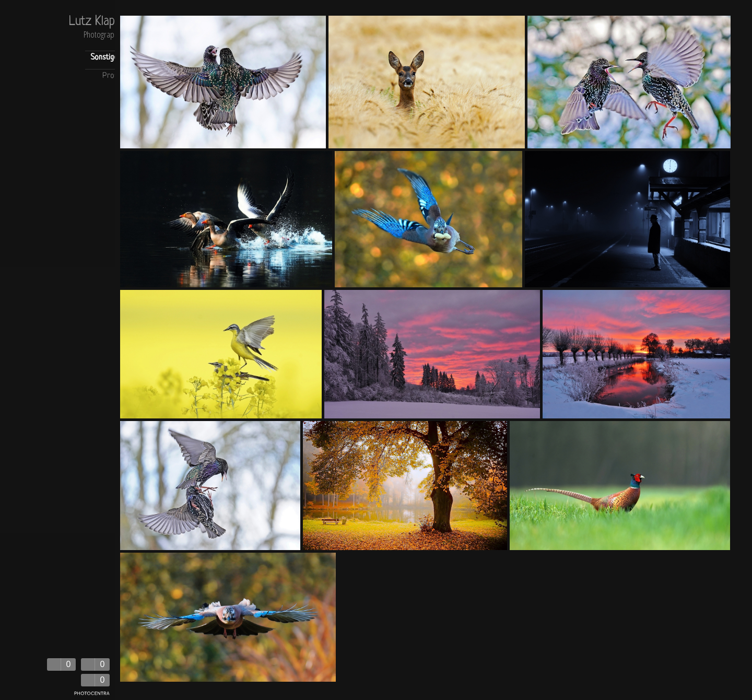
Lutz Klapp (95, 22)
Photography (102, 35)
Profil (111, 76)
